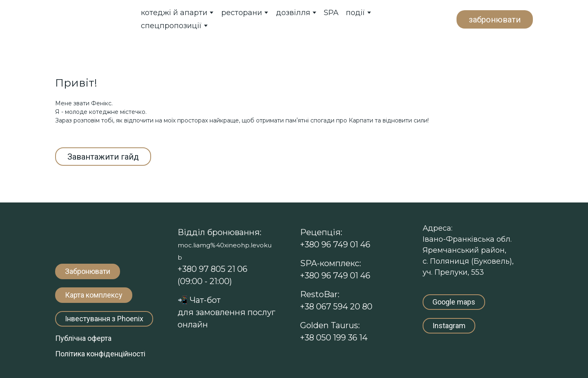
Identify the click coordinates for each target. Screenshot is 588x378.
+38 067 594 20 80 (336, 307)
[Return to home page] (90, 19)
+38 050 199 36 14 (334, 338)
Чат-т (199, 300)
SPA (331, 13)
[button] (495, 19)
